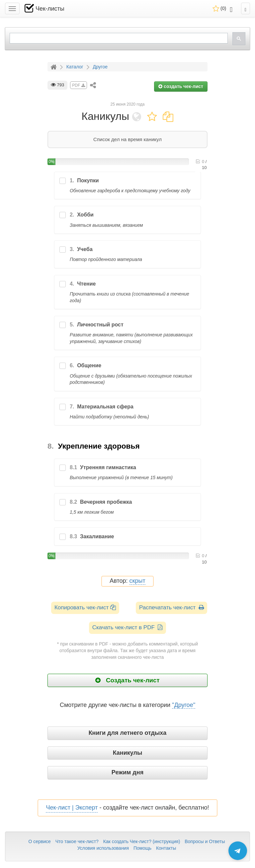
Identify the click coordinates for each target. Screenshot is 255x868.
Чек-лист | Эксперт (72, 808)
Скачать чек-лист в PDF (128, 627)
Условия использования (103, 848)
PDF (78, 85)
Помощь (142, 848)
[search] (118, 38)
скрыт (137, 581)
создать (181, 86)
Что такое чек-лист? (77, 841)
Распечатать (171, 608)
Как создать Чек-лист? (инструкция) (142, 841)
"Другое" (184, 705)
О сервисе (39, 841)
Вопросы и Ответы (205, 841)
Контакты (166, 848)
